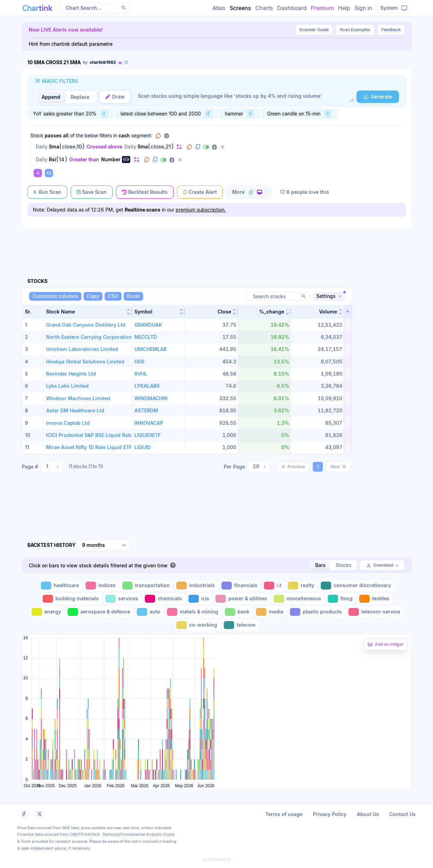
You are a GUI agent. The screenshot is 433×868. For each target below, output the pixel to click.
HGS (139, 362)
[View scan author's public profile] (106, 62)
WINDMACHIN (151, 398)
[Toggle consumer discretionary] (357, 586)
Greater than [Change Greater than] (84, 159)
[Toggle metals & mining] (193, 612)
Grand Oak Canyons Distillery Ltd (86, 325)
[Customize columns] (55, 296)
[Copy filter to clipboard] (189, 147)
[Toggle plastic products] (317, 612)
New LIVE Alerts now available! (66, 30)
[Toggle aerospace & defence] (100, 612)
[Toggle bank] (238, 612)
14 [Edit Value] (62, 160)
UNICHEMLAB (151, 349)
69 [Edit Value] (126, 159)
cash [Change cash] (124, 135)
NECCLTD (146, 337)
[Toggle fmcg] (341, 599)
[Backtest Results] (145, 192)
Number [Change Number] (111, 159)
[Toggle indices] (101, 586)
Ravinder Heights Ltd (71, 374)
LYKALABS (147, 386)
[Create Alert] (200, 192)
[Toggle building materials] (71, 599)
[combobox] (52, 467)
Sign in (363, 8)
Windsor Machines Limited (78, 398)
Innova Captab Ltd (68, 423)
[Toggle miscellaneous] (298, 599)
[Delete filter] (223, 147)
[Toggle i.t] (273, 586)
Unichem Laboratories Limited (82, 349)
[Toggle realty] (302, 586)
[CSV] (113, 296)
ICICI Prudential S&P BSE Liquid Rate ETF (94, 435)
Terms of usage (284, 814)
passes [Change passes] (53, 135)
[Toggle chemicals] (164, 599)
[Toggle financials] (240, 586)
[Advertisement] (217, 245)
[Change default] (179, 147)
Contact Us (403, 814)
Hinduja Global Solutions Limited (85, 362)
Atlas (219, 8)
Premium (322, 8)
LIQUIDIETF (148, 435)
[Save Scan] (92, 192)
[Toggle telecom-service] (375, 612)
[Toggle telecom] (240, 625)
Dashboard (292, 8)
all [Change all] (66, 135)
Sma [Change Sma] (54, 147)
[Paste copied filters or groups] (49, 173)
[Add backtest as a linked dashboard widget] (386, 644)
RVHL (141, 374)
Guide (314, 30)
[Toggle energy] (47, 612)
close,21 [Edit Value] (161, 147)
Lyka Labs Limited (67, 386)
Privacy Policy (330, 814)
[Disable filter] (206, 147)
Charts (264, 8)
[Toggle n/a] (199, 599)
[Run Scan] (47, 192)
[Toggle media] (270, 612)
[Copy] (93, 296)
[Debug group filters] (167, 136)
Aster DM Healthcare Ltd (75, 410)
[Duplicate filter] (198, 147)
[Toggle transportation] (147, 586)
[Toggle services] (122, 599)
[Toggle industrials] (196, 586)
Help (344, 8)
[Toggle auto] (149, 612)
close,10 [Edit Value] (72, 147)
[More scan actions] (249, 192)
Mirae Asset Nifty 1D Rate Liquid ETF (89, 447)
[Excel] (133, 296)
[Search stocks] (279, 296)
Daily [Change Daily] (42, 147)
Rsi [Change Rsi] (52, 159)
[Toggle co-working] (197, 625)
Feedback (391, 30)
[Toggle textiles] (375, 599)
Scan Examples (355, 30)
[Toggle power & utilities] (242, 599)
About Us (368, 814)
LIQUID (143, 447)
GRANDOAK (148, 325)
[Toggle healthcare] (61, 586)
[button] (87, 312)
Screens (240, 8)
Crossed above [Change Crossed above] (104, 147)
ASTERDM (146, 410)
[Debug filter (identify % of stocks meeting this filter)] (214, 147)
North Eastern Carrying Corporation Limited (99, 337)
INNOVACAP (149, 423)
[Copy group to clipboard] (158, 136)
